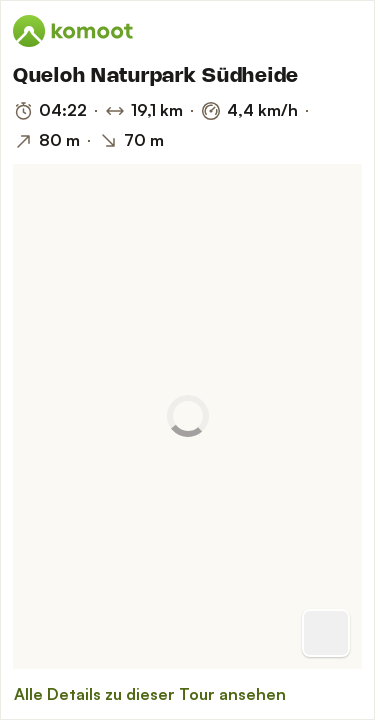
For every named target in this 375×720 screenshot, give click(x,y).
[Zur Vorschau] (326, 633)
